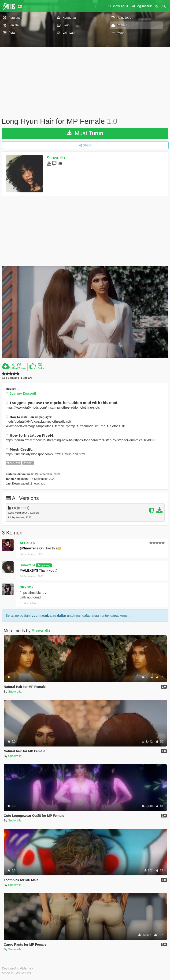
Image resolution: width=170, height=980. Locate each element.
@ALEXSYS (29, 570)
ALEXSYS (27, 543)
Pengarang (44, 565)
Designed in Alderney (17, 968)
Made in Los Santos (16, 973)
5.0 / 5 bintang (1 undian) (17, 378)
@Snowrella (29, 548)
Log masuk (40, 616)
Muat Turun (85, 133)
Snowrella (56, 158)
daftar (61, 616)
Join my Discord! (23, 393)
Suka (41, 368)
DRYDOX (27, 587)
